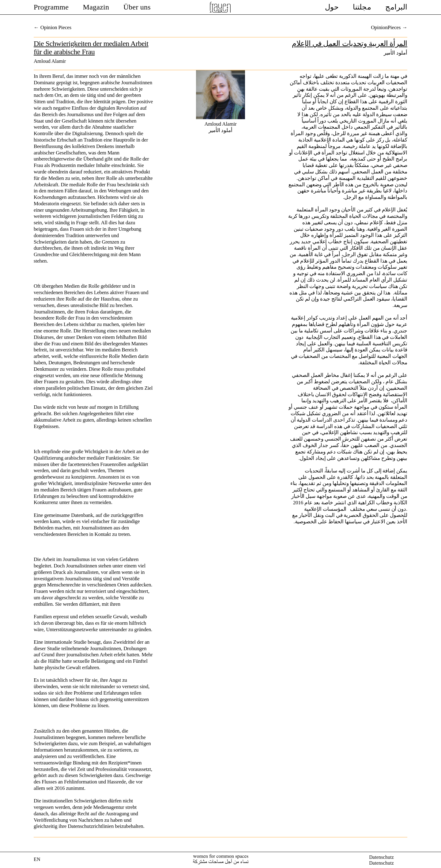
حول (332, 7)
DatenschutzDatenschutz (381, 860)
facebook (404, 860)
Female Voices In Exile (221, 7)
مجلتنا (362, 7)
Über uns (137, 7)
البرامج (396, 7)
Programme (51, 7)
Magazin (96, 7)
